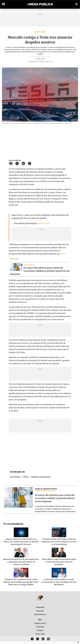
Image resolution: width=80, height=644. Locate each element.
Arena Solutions (40, 614)
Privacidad (40, 627)
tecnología (15, 477)
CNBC (63, 254)
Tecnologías (40, 32)
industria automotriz (41, 477)
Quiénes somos (40, 623)
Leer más (14, 259)
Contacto (40, 630)
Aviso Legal (40, 634)
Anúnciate (40, 611)
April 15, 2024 (44, 223)
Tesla (26, 477)
